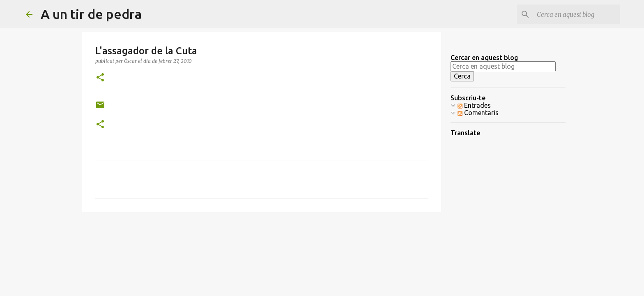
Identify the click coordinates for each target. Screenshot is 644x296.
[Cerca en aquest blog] (577, 14)
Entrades (474, 105)
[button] (100, 78)
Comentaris (478, 113)
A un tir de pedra (91, 14)
